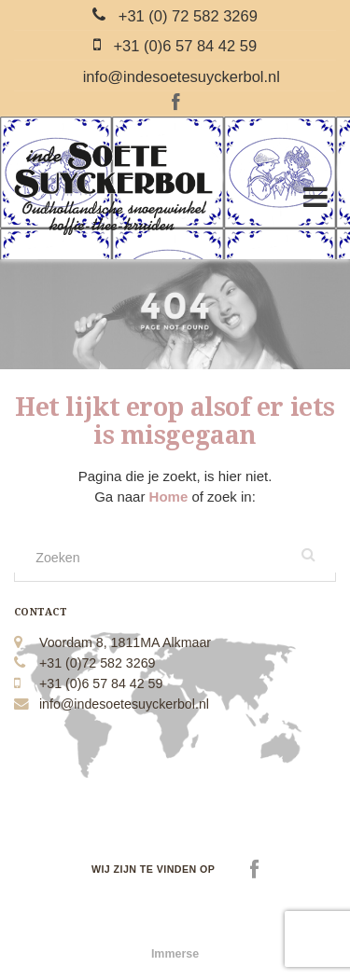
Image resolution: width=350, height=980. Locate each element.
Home (171, 497)
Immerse (175, 954)
